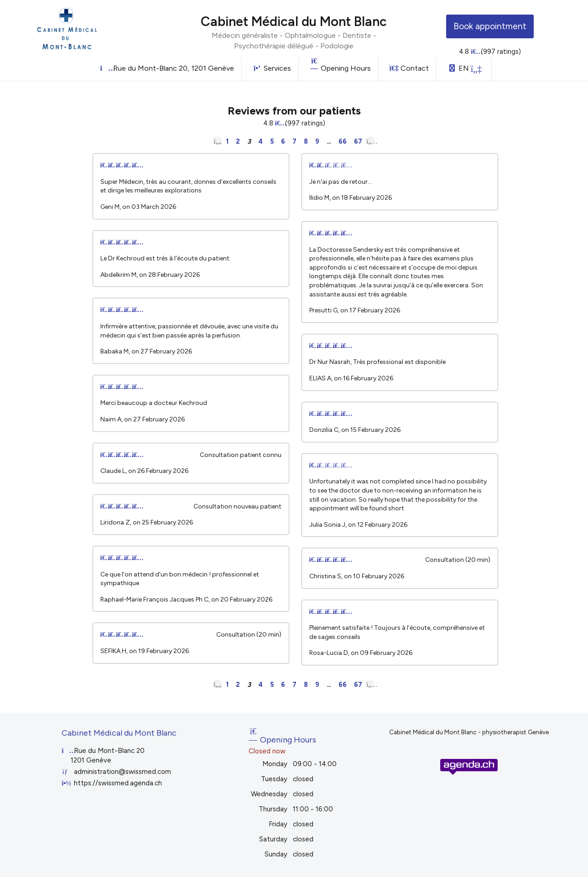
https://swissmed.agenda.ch (118, 783)
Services (272, 68)
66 (343, 141)
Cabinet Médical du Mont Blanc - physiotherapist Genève (469, 732)
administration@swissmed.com (122, 772)
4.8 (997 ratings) (490, 52)
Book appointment (490, 26)
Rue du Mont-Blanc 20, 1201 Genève (167, 68)
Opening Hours (340, 65)
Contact (409, 68)
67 (358, 141)
